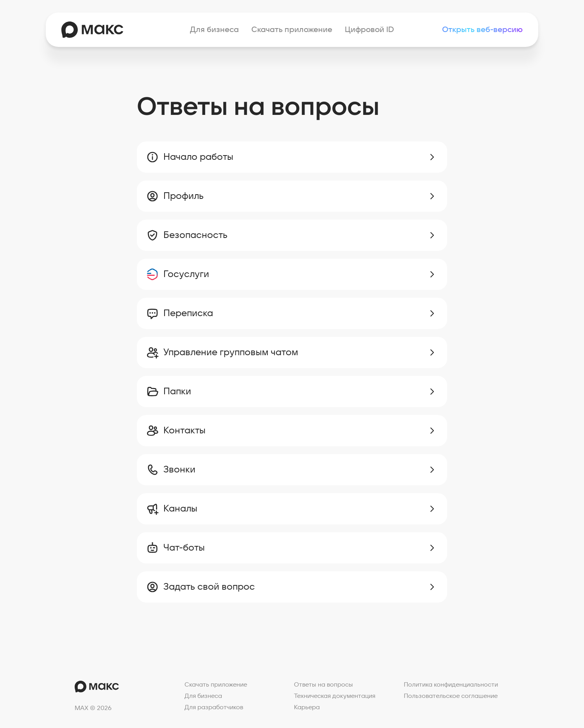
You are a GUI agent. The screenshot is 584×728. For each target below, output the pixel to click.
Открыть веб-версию (482, 30)
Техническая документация (335, 696)
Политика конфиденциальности (451, 685)
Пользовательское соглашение (451, 696)
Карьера (307, 707)
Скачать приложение (292, 30)
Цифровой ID (369, 30)
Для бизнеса (214, 30)
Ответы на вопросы (323, 685)
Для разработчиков (214, 707)
